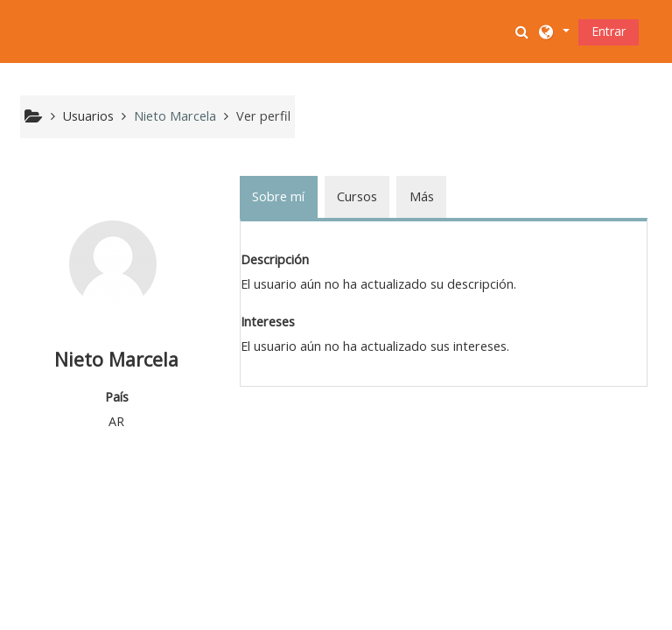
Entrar (609, 31)
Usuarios (88, 116)
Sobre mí (278, 196)
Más (422, 196)
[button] (524, 31)
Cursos (357, 196)
